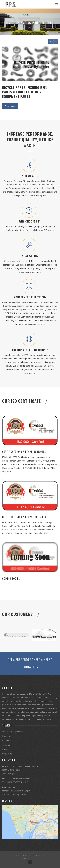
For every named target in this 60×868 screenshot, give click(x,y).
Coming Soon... (11, 578)
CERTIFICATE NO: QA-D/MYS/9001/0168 (24, 452)
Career (5, 749)
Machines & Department (13, 731)
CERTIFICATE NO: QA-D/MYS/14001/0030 (25, 517)
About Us (6, 745)
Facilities (6, 740)
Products (6, 736)
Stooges (36, 858)
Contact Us (30, 667)
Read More (10, 106)
